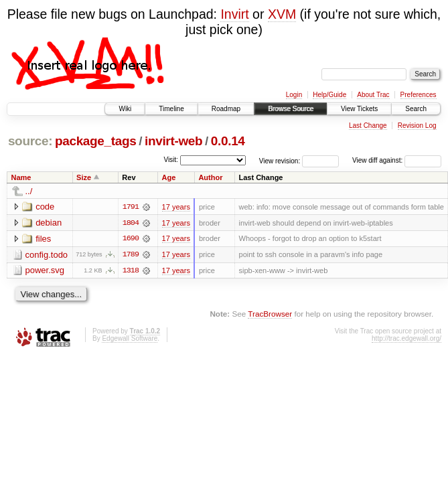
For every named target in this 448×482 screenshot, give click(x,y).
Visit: (171, 160)
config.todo (47, 255)
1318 (131, 271)
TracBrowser (270, 314)
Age (169, 177)
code (45, 207)
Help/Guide (329, 95)
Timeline (171, 109)
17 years (176, 207)
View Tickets (359, 109)
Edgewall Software (130, 339)
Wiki (125, 109)
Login (294, 95)
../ (29, 191)
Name (21, 177)
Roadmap (226, 109)
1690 (131, 239)
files (43, 239)
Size (84, 177)
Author (210, 177)
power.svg (45, 271)
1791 (131, 207)
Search (416, 109)
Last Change (368, 126)
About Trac (373, 95)
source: (30, 141)
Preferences (419, 95)
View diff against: (397, 160)
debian (49, 223)
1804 (131, 223)
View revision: (280, 160)
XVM (282, 14)
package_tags (96, 141)
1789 (131, 255)
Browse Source (291, 109)
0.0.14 (228, 141)
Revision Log (417, 126)
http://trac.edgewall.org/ (406, 339)
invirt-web (173, 141)
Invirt (234, 14)
